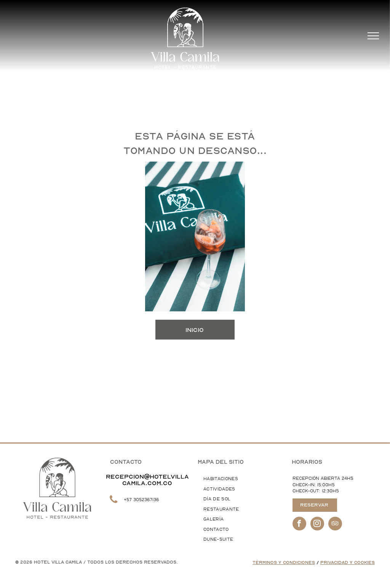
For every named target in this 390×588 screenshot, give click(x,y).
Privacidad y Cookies (348, 563)
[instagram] (317, 525)
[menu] (373, 36)
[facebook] (299, 525)
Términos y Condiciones (284, 563)
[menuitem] (240, 479)
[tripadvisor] (335, 525)
